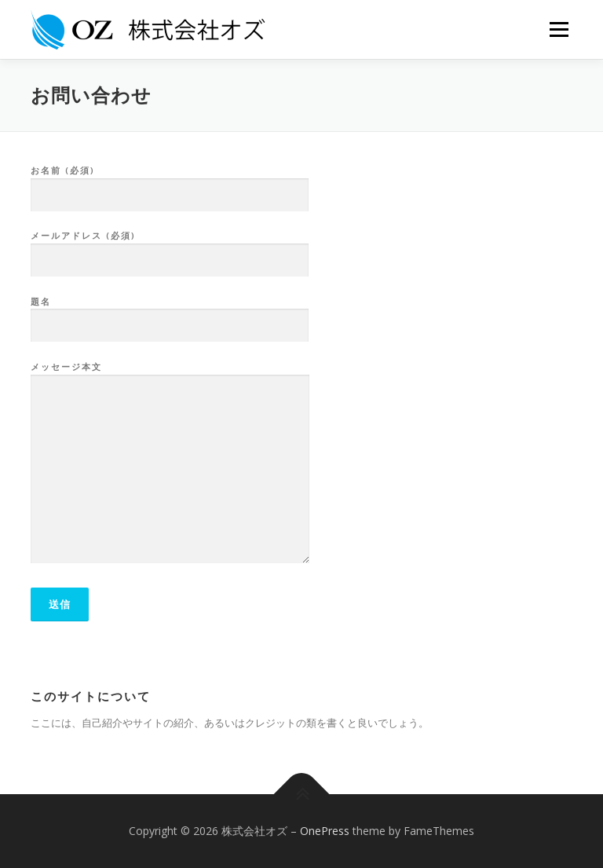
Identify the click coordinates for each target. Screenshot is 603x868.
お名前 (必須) (170, 183)
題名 (170, 314)
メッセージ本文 (170, 463)
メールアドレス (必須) (170, 248)
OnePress (325, 831)
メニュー (559, 29)
